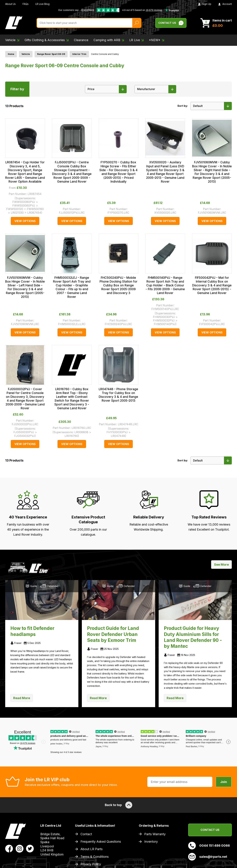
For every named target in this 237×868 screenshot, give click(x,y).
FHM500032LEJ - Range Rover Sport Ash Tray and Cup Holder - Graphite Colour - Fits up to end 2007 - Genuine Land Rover (72, 287)
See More (221, 565)
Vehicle (26, 54)
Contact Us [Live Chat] (171, 23)
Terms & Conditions (95, 857)
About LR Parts (91, 849)
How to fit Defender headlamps (32, 631)
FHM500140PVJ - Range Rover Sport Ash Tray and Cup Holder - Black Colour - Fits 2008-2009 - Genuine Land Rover (165, 285)
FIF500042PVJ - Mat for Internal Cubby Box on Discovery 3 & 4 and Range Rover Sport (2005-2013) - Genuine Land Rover (212, 285)
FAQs (26, 4)
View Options (25, 221)
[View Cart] (216, 23)
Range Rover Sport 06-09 (51, 54)
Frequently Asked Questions (101, 842)
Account (225, 4)
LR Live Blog (42, 4)
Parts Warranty (155, 834)
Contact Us (210, 830)
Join (224, 782)
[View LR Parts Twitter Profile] (30, 848)
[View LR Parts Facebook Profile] (9, 848)
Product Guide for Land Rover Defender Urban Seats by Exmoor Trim (113, 634)
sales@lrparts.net (208, 857)
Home (11, 54)
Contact (86, 834)
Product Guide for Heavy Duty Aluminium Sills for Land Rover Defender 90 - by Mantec (193, 637)
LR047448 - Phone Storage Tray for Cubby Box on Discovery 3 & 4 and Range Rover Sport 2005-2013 (118, 395)
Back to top (119, 805)
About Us (10, 4)
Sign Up (205, 4)
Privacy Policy (91, 864)
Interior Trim (79, 54)
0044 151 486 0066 (209, 846)
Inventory (151, 842)
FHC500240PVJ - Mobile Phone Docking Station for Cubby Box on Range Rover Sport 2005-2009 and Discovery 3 (119, 285)
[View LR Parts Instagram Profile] (20, 848)
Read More (22, 698)
